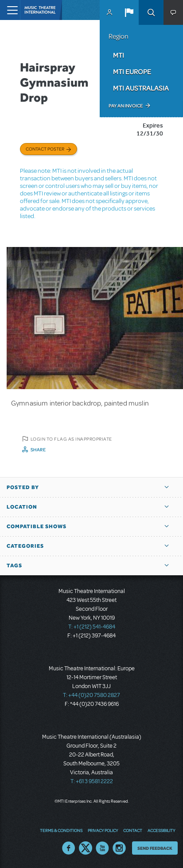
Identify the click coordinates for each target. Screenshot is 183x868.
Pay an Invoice (126, 106)
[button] (129, 12)
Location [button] (22, 507)
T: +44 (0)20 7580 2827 (91, 695)
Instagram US (119, 848)
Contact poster (45, 149)
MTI (119, 55)
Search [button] (151, 12)
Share (38, 450)
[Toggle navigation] (10, 10)
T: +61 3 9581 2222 (92, 781)
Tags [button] (14, 565)
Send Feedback (155, 848)
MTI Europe (132, 72)
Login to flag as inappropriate (71, 439)
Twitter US (86, 848)
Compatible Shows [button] (37, 526)
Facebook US (69, 848)
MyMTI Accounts (109, 12)
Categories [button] (25, 546)
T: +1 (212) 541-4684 (92, 627)
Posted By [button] (23, 487)
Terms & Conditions (61, 830)
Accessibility (161, 830)
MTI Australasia (141, 88)
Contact (133, 830)
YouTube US (102, 848)
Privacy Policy (103, 830)
